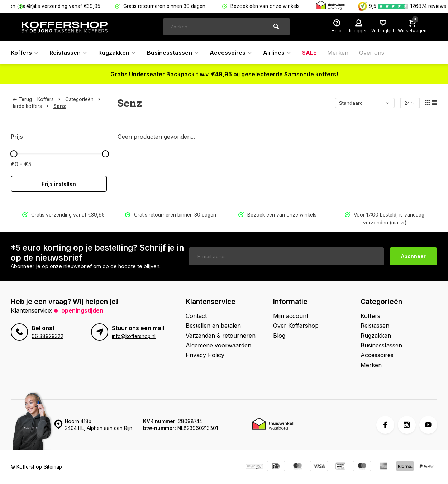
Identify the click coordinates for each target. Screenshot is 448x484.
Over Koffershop (296, 326)
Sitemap (53, 467)
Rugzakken (117, 53)
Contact (196, 316)
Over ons (372, 53)
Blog (279, 336)
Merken (338, 53)
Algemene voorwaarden (218, 345)
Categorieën (84, 99)
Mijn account (291, 316)
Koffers (25, 53)
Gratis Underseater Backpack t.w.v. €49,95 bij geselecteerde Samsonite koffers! (224, 74)
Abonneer (413, 256)
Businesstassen (173, 53)
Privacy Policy (205, 355)
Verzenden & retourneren (221, 336)
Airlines (277, 53)
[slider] (14, 154)
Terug (22, 99)
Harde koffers (31, 106)
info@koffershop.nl (134, 336)
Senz (60, 106)
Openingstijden (82, 310)
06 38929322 (47, 336)
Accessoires (231, 53)
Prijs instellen (59, 184)
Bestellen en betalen (213, 326)
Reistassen (68, 53)
